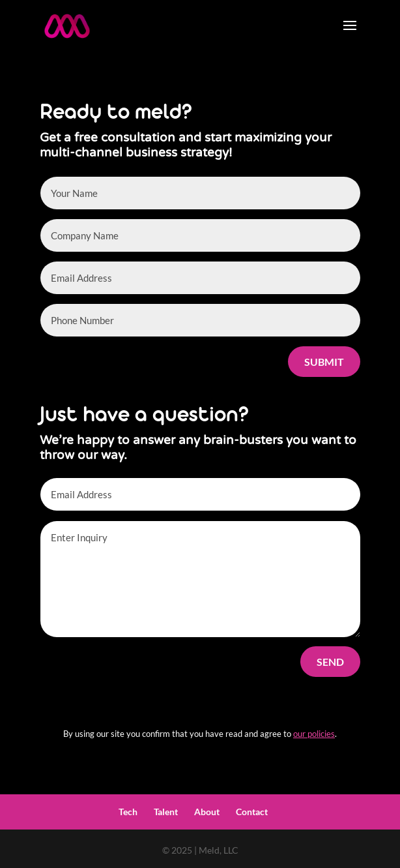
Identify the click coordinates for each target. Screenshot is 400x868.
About (207, 812)
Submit (324, 362)
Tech (128, 812)
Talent (166, 812)
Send (330, 662)
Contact (252, 812)
